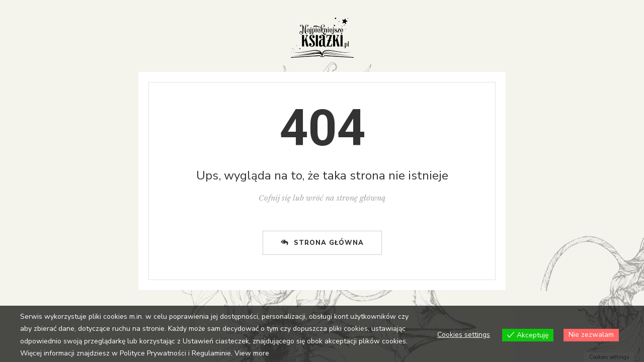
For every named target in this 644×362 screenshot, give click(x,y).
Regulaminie (211, 353)
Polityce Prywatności (153, 353)
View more (252, 353)
